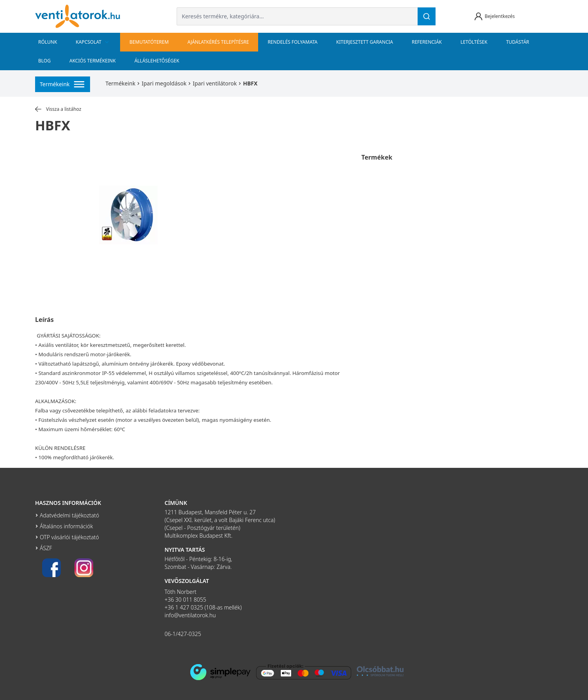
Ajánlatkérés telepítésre (218, 42)
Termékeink (121, 83)
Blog (44, 61)
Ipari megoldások (164, 83)
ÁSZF (46, 548)
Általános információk (66, 526)
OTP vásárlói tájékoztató (69, 537)
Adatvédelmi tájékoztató (69, 515)
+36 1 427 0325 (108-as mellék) (203, 607)
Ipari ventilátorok (215, 83)
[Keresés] (427, 16)
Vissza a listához (58, 109)
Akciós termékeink (93, 61)
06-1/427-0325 (183, 634)
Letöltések (474, 42)
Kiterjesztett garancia (365, 42)
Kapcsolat (93, 42)
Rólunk (48, 42)
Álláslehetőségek (157, 61)
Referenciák (427, 42)
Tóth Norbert (181, 592)
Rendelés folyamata (292, 42)
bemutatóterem (149, 42)
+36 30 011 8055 (185, 600)
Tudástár (518, 42)
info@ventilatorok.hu (190, 615)
